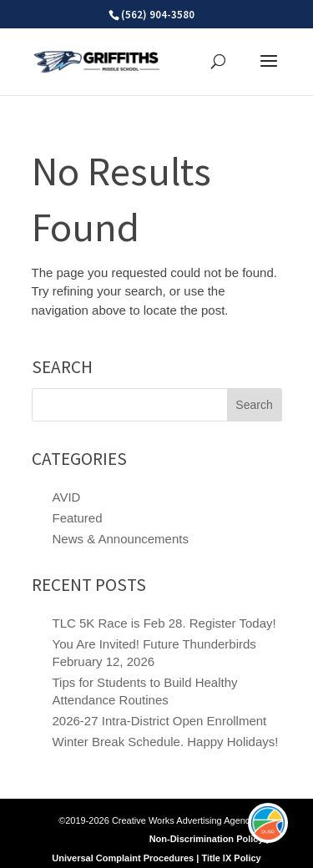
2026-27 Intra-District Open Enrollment (160, 721)
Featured (78, 518)
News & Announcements (121, 539)
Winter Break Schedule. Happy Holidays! (166, 742)
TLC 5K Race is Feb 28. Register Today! (164, 623)
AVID (67, 497)
